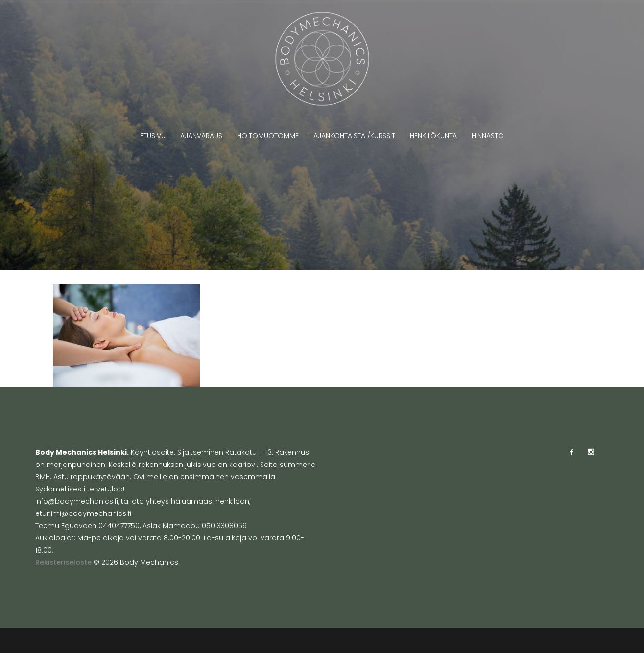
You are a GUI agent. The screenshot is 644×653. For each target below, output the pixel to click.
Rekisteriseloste (63, 562)
